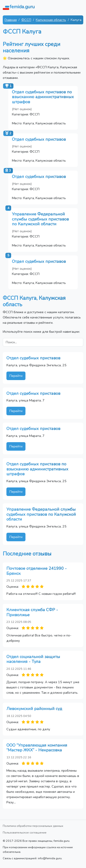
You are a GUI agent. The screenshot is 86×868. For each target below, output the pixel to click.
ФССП (26, 20)
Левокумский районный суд (34, 709)
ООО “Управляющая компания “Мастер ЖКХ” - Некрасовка (37, 748)
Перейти (16, 376)
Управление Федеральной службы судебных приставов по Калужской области (40, 219)
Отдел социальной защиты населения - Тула (33, 659)
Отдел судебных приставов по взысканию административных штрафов (43, 97)
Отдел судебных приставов (39, 139)
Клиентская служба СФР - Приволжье (32, 612)
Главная (11, 20)
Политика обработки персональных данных (33, 826)
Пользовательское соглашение (25, 832)
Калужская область (51, 20)
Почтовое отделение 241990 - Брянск (37, 571)
